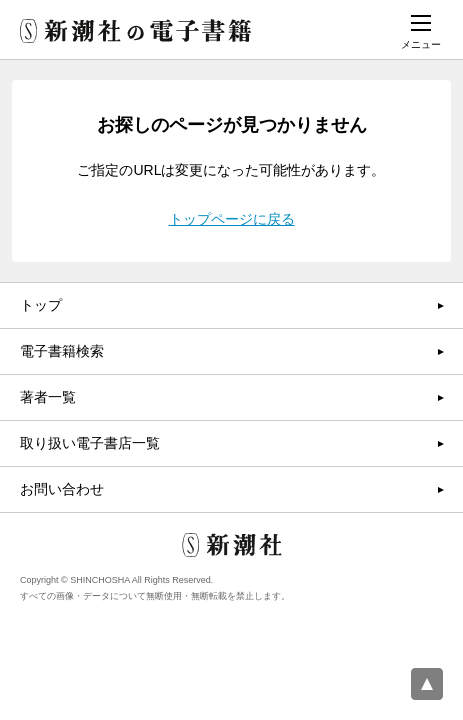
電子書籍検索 (62, 351)
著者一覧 (48, 397)
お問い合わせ (62, 489)
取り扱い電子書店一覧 (90, 443)
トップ (41, 305)
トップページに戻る (232, 219)
